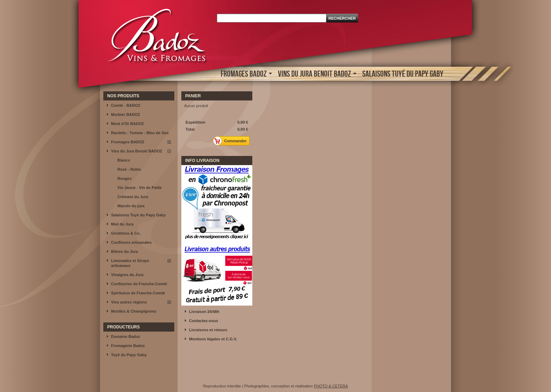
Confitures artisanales (131, 242)
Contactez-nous (204, 321)
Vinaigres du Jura (127, 275)
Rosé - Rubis (129, 169)
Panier (193, 96)
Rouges (124, 178)
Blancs (124, 160)
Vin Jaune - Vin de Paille (140, 188)
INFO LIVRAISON (202, 161)
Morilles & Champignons (134, 311)
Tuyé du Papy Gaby (129, 355)
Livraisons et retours (208, 330)
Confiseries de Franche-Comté (139, 284)
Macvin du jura (131, 206)
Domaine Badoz (126, 337)
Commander (232, 141)
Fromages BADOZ (245, 74)
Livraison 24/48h (204, 312)
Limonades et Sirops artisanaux (130, 263)
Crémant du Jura (133, 197)
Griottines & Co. (126, 233)
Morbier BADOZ (126, 115)
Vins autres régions (129, 302)
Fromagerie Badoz (128, 346)
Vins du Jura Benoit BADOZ (315, 74)
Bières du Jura (124, 251)
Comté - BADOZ (126, 105)
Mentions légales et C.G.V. (213, 339)
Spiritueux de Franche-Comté (138, 293)
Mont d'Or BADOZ (128, 124)
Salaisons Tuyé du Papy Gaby (403, 74)
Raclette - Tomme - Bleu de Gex (140, 133)
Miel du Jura (122, 224)
